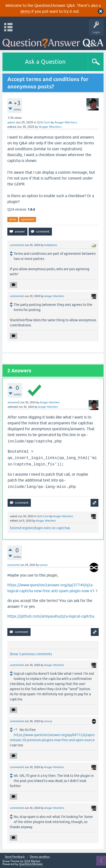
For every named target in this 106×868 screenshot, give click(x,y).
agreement (28, 219)
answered (13, 402)
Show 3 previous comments (31, 654)
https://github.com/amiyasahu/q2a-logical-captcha (51, 616)
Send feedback (15, 857)
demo (25, 11)
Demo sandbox (40, 857)
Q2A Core (43, 122)
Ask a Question (45, 62)
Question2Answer (31, 864)
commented (17, 245)
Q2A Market (32, 861)
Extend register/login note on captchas (40, 528)
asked (11, 122)
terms (13, 219)
